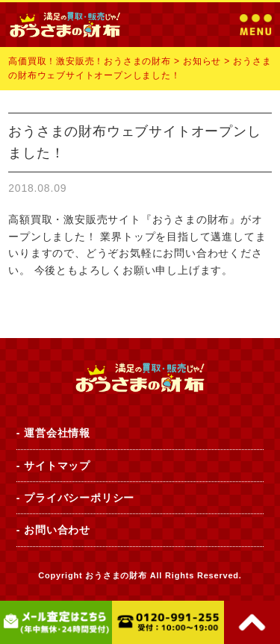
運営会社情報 (57, 433)
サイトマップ (57, 466)
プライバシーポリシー (79, 498)
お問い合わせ (57, 530)
